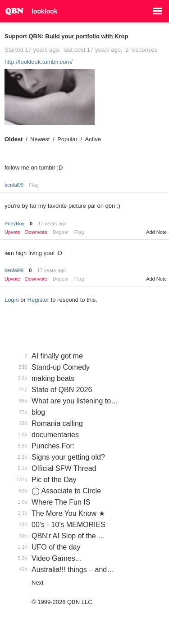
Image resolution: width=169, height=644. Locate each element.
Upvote (12, 232)
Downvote (36, 232)
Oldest (14, 139)
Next (38, 583)
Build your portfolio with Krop (87, 36)
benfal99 (14, 185)
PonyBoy (14, 224)
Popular (67, 139)
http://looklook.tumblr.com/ (39, 62)
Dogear (61, 232)
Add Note (156, 232)
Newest (40, 139)
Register (38, 300)
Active (93, 139)
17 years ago (52, 224)
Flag (34, 185)
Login (12, 300)
